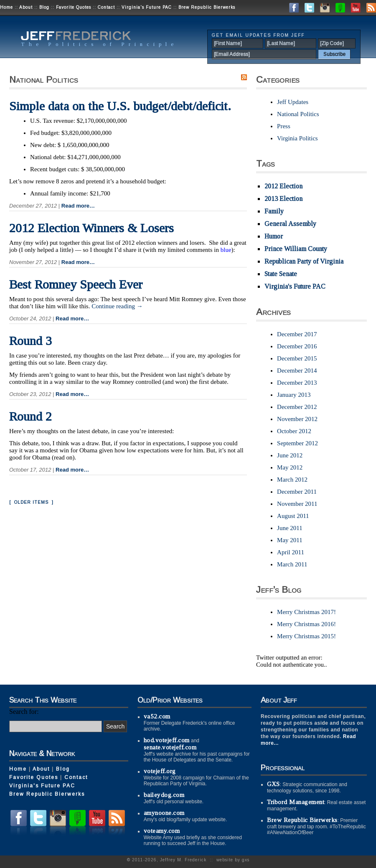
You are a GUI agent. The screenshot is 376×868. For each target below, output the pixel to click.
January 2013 (294, 395)
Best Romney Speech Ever (76, 284)
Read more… (78, 206)
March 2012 (292, 480)
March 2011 (292, 564)
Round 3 (30, 341)
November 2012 (297, 419)
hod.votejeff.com (167, 740)
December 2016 (297, 346)
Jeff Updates (293, 102)
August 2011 (293, 516)
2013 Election (283, 199)
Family (274, 211)
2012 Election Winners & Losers (91, 228)
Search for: (24, 712)
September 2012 (297, 443)
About (26, 7)
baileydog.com (164, 795)
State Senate (281, 274)
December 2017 (297, 334)
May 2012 (290, 467)
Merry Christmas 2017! (306, 612)
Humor (274, 236)
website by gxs (233, 860)
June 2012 (290, 455)
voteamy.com (162, 831)
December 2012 (297, 407)
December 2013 (297, 383)
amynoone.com (164, 813)
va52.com (157, 716)
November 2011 (297, 504)
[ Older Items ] (31, 502)
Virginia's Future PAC (147, 7)
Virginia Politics (297, 138)
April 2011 (291, 552)
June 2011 (290, 528)
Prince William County (296, 249)
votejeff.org (160, 771)
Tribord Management (296, 802)
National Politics (298, 114)
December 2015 (297, 358)
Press (284, 126)
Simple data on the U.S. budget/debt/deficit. (120, 106)
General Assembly (290, 224)
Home (6, 7)
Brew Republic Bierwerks (207, 7)
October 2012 (294, 431)
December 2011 (297, 492)
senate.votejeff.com (170, 747)
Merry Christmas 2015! (306, 636)
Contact (106, 7)
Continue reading (117, 306)
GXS (273, 784)
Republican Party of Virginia (304, 261)
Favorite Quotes (74, 7)
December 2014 (297, 371)
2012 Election (283, 186)
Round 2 (30, 416)
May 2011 (290, 540)
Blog (44, 7)
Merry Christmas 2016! (306, 624)
